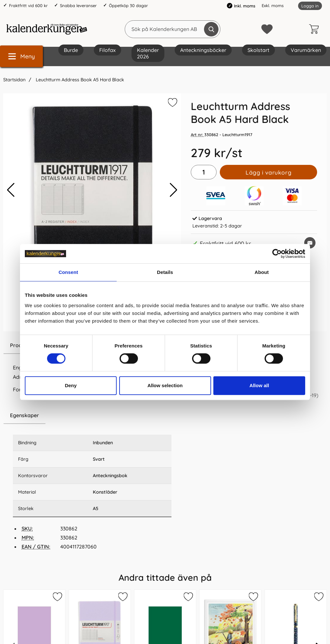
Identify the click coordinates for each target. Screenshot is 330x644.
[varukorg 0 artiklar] (315, 29)
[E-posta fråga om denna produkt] (310, 243)
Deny (71, 385)
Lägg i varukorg (268, 172)
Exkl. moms (273, 5)
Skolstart (258, 50)
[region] (92, 416)
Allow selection (165, 385)
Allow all (259, 385)
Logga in (310, 6)
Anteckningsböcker (203, 50)
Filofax (107, 50)
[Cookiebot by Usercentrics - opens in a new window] (277, 254)
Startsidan (14, 80)
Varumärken (306, 50)
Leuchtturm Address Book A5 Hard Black (79, 80)
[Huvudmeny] (21, 56)
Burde (71, 50)
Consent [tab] (68, 272)
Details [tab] (165, 272)
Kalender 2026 (148, 53)
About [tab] (262, 272)
